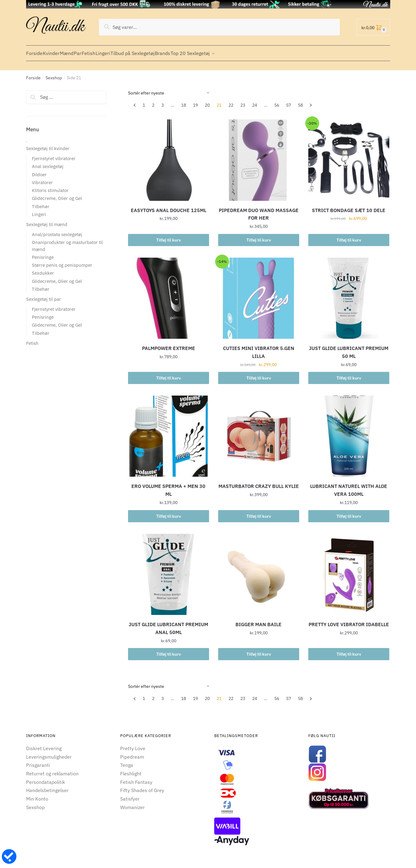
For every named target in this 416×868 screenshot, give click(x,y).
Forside (33, 74)
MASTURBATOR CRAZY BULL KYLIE (259, 482)
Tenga (127, 761)
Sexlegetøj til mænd (47, 221)
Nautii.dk (55, 27)
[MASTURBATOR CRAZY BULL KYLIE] (259, 432)
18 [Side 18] (184, 101)
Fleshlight (131, 770)
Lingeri (39, 211)
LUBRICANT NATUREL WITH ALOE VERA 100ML (349, 486)
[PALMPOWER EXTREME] (169, 295)
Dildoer (39, 171)
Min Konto (37, 795)
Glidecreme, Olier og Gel (57, 195)
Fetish (32, 340)
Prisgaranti (38, 761)
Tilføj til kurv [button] (169, 236)
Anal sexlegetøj (48, 163)
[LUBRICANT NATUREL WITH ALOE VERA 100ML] (349, 432)
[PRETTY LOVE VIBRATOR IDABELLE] (349, 571)
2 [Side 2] (153, 101)
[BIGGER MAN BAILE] (259, 571)
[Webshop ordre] (171, 89)
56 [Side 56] (277, 101)
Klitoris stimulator (50, 187)
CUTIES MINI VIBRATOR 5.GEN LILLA (259, 348)
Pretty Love (133, 745)
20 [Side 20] (207, 101)
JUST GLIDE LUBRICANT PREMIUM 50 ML (349, 348)
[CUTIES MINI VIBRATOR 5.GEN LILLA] (259, 295)
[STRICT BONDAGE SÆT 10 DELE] (349, 156)
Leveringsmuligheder (49, 753)
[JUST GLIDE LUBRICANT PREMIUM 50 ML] (349, 295)
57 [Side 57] (289, 101)
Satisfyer (130, 795)
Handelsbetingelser (47, 787)
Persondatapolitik (46, 778)
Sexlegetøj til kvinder (48, 145)
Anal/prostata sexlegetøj (57, 231)
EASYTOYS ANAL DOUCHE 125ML (169, 207)
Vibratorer (42, 179)
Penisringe (43, 254)
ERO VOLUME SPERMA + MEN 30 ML (168, 486)
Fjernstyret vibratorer (54, 155)
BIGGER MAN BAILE (259, 621)
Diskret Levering (44, 745)
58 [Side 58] (300, 101)
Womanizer (132, 804)
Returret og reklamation (52, 770)
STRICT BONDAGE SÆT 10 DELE (349, 207)
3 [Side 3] (163, 101)
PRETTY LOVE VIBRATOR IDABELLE (349, 621)
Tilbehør (41, 203)
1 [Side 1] (144, 101)
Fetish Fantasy (136, 778)
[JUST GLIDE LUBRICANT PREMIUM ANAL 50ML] (169, 571)
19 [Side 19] (195, 101)
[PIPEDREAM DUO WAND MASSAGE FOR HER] (259, 156)
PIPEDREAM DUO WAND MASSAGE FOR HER (259, 211)
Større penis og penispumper (62, 261)
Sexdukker (43, 269)
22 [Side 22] (231, 101)
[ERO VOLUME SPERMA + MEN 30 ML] (169, 432)
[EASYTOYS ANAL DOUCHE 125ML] (169, 156)
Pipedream (132, 753)
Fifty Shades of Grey (142, 787)
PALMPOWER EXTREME (169, 345)
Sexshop (54, 74)
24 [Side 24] (255, 101)
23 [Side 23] (243, 101)
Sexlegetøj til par (44, 295)
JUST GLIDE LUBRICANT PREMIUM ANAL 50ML (168, 625)
